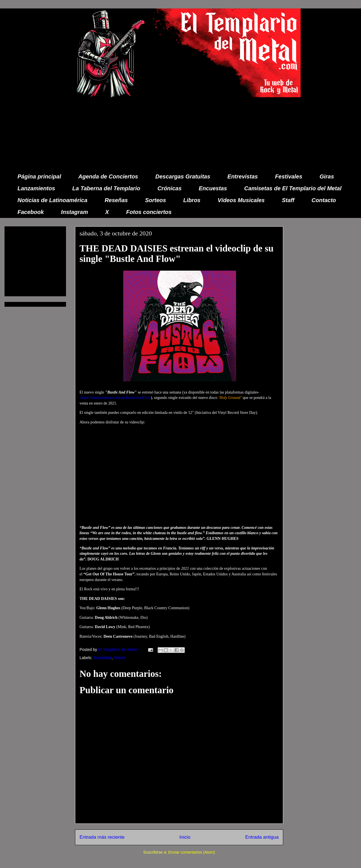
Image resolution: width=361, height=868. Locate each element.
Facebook (31, 212)
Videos (120, 658)
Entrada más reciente (102, 837)
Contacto (324, 200)
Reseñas (116, 200)
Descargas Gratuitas (183, 176)
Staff (288, 200)
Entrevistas (243, 176)
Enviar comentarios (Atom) (191, 852)
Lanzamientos (36, 188)
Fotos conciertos (149, 212)
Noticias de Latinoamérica (52, 200)
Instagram (74, 212)
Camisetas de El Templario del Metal (293, 188)
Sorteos (155, 200)
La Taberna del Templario (106, 188)
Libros (192, 200)
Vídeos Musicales (241, 200)
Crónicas (170, 188)
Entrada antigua (262, 837)
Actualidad (102, 658)
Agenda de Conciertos (108, 176)
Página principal (39, 176)
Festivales (289, 176)
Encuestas (213, 188)
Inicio (185, 837)
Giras (327, 176)
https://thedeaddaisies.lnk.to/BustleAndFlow (116, 398)
